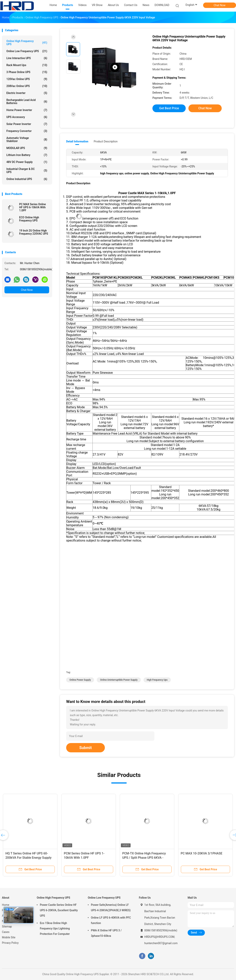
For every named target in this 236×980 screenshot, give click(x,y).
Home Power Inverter (27, 110)
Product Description (106, 141)
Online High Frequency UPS (27, 43)
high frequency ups (157, 680)
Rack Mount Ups (27, 65)
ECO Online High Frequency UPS (29, 219)
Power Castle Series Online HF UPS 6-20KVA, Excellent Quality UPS (59, 910)
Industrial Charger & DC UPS (27, 171)
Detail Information (77, 141)
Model (71, 278)
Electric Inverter (27, 93)
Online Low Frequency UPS (27, 51)
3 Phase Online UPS (27, 72)
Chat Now (220, 5)
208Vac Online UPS (27, 86)
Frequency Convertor (27, 131)
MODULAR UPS (27, 148)
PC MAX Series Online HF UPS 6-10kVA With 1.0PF (32, 207)
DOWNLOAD (162, 5)
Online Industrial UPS (27, 179)
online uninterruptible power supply (119, 680)
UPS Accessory (27, 117)
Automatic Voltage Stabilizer (27, 140)
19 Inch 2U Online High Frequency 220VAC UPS (34, 232)
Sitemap (7, 927)
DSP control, (75, 197)
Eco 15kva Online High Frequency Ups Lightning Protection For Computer (55, 928)
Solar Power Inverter (27, 124)
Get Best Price (169, 108)
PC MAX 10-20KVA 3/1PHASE (201, 853)
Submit (86, 748)
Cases (6, 932)
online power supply (80, 680)
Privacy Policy (10, 943)
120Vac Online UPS (27, 79)
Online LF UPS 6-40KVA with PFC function (111, 920)
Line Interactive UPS (27, 58)
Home (6, 905)
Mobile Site (9, 937)
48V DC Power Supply (27, 162)
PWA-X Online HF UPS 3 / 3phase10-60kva (106, 933)
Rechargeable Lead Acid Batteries (27, 102)
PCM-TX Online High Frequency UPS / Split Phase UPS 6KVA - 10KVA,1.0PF (144, 858)
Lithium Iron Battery (27, 155)
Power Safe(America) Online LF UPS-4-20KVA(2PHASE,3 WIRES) (111, 908)
